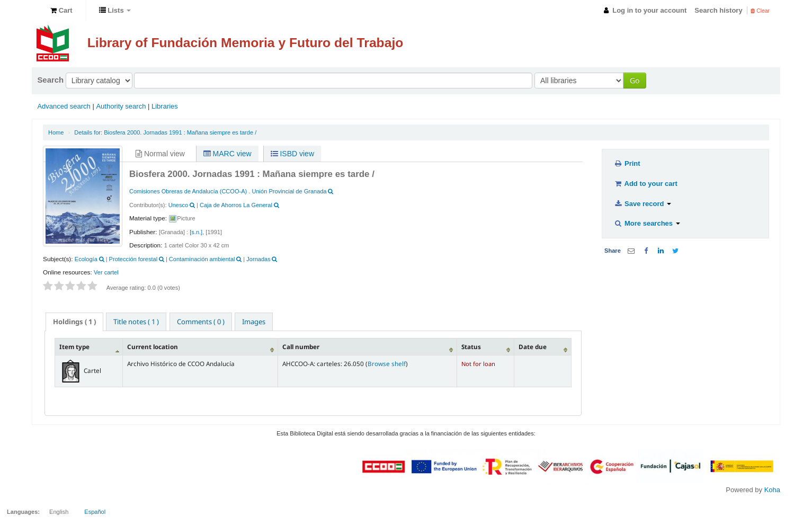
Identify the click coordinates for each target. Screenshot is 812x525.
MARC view (227, 154)
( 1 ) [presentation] (74, 322)
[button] (61, 11)
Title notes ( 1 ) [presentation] (136, 322)
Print (627, 163)
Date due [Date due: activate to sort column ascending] (533, 346)
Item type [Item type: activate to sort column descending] (74, 346)
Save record (643, 204)
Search (50, 80)
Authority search (121, 106)
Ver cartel (106, 272)
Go (635, 80)
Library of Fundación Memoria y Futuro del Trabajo (246, 43)
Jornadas (258, 259)
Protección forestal (133, 259)
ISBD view (292, 154)
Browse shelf (387, 363)
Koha (772, 490)
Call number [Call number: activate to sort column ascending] (301, 346)
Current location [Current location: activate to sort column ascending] (153, 346)
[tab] (74, 322)
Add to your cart (646, 184)
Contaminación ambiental (202, 259)
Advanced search (64, 106)
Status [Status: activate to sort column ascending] (471, 346)
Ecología (86, 259)
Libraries (165, 106)
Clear (760, 11)
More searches (647, 223)
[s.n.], (197, 232)
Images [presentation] (254, 322)
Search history (718, 10)
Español (95, 512)
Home (56, 132)
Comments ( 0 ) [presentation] (201, 322)
